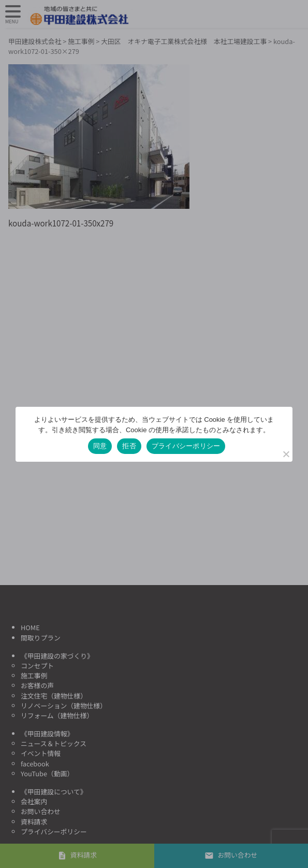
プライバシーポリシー (186, 446)
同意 (100, 446)
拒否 (129, 446)
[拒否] (286, 454)
